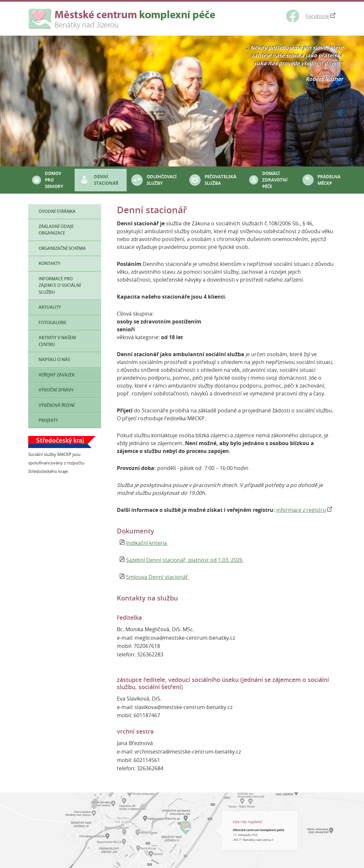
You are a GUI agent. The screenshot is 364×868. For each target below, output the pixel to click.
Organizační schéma (62, 248)
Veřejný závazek (57, 375)
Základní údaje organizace (56, 230)
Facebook (318, 16)
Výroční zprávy (56, 390)
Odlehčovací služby (162, 180)
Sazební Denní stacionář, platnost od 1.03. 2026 (185, 560)
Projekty (48, 420)
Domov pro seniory (54, 180)
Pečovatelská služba (220, 180)
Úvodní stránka (57, 211)
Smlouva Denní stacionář (158, 577)
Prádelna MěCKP (329, 180)
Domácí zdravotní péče (275, 180)
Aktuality (50, 307)
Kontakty (50, 263)
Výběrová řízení (57, 405)
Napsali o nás (54, 360)
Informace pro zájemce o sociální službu (60, 286)
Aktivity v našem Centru (57, 341)
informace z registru (301, 510)
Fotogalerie (53, 323)
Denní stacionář (106, 180)
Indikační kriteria (147, 543)
